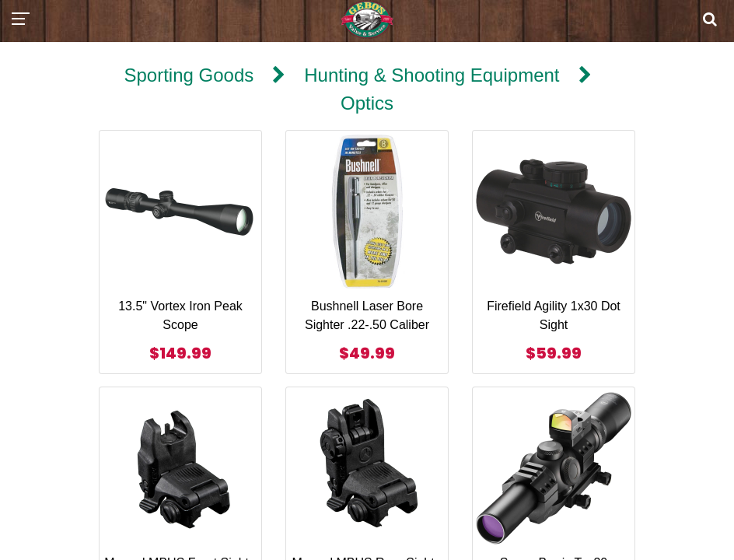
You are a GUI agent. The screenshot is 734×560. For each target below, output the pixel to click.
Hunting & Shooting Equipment (432, 75)
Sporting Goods (189, 75)
